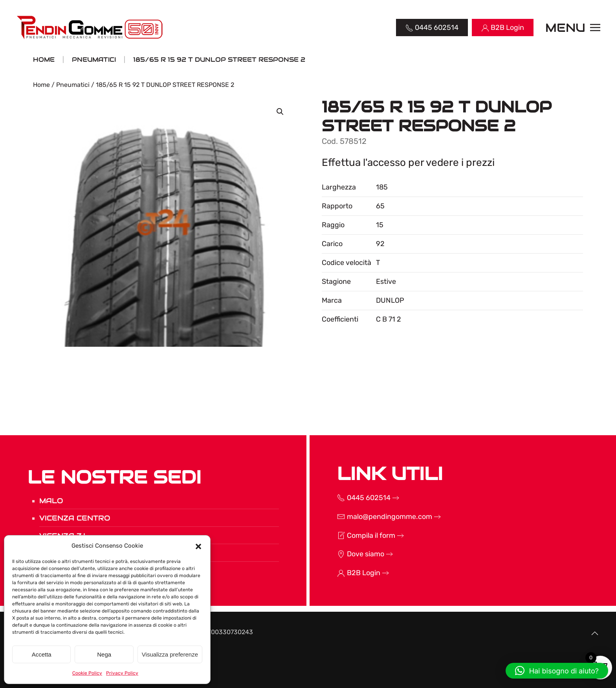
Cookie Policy (87, 673)
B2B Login (343, 573)
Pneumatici (73, 85)
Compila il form (351, 535)
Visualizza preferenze (170, 654)
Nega (104, 654)
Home (41, 85)
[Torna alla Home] (91, 28)
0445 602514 (348, 498)
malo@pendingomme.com (369, 517)
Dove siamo (345, 554)
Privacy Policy (122, 673)
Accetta (42, 654)
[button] (198, 546)
